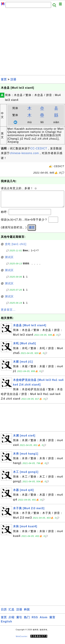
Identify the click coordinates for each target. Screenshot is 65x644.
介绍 (11, 621)
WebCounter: (22, 640)
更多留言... (8, 313)
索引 (19, 621)
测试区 (9, 261)
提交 (32, 231)
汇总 (11, 613)
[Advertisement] (32, 43)
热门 (27, 621)
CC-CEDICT (39, 148)
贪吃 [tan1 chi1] (16, 248)
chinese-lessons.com (24, 153)
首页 (4, 79)
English (6, 625)
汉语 (13, 79)
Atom (44, 621)
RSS (35, 621)
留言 (52, 621)
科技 (27, 613)
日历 (4, 613)
